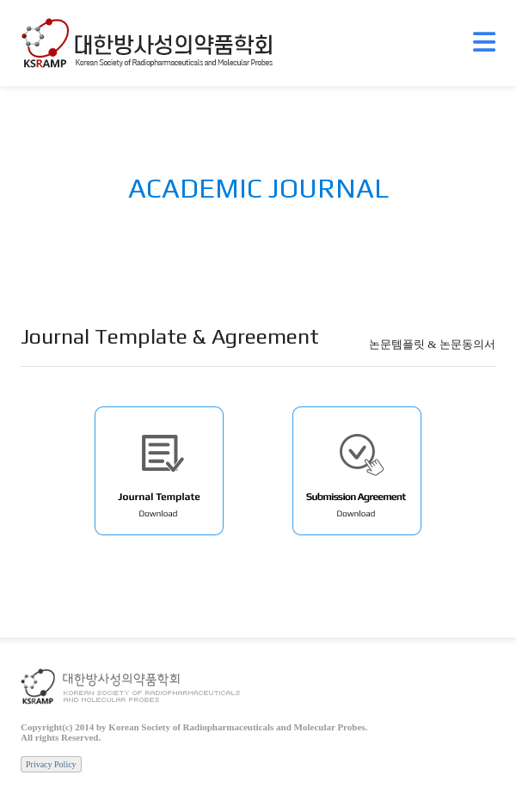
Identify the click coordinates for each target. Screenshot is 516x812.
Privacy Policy (51, 764)
